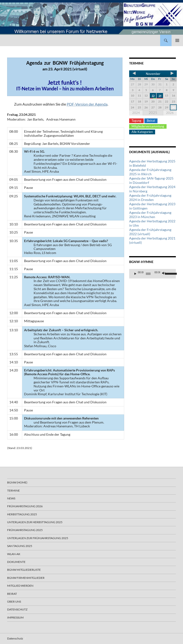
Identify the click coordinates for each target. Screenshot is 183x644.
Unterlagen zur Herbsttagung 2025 (35, 522)
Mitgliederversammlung (148, 126)
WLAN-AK (14, 554)
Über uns (14, 602)
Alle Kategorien (142, 132)
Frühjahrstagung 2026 (25, 506)
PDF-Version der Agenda (87, 104)
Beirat (151, 121)
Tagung (136, 121)
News (11, 498)
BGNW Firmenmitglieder (26, 578)
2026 (170, 113)
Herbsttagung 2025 (22, 514)
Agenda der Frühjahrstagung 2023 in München (150, 215)
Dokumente (16, 562)
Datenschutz (17, 609)
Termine (13, 490)
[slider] (148, 274)
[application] (152, 274)
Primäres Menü (177, 40)
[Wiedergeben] (135, 274)
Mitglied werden (20, 586)
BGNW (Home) (17, 482)
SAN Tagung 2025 (20, 546)
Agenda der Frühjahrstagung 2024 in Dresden (150, 198)
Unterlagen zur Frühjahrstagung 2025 (38, 538)
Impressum (15, 617)
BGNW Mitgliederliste (24, 570)
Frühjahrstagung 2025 (25, 530)
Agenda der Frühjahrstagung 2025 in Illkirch (150, 172)
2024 (136, 113)
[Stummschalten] (164, 274)
